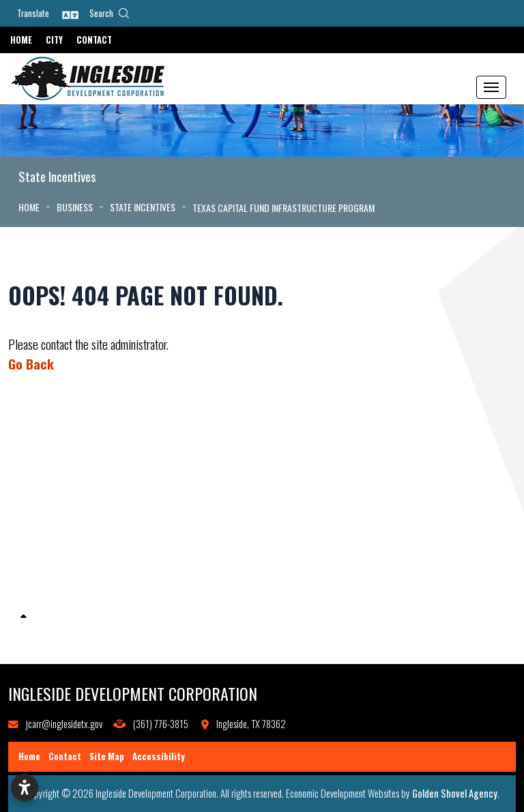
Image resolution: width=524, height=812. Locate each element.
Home (21, 40)
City (54, 40)
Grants (31, 529)
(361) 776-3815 (161, 724)
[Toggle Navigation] (491, 87)
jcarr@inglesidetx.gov (64, 724)
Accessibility (159, 756)
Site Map (107, 756)
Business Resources (57, 635)
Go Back (31, 364)
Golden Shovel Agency (455, 793)
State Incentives (50, 599)
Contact (94, 40)
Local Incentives (49, 563)
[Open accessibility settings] (25, 787)
